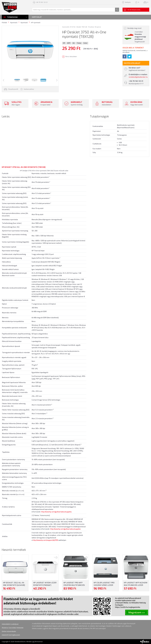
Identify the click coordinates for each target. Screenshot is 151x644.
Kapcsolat (37, 17)
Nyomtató (14, 23)
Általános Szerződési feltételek (13, 628)
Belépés (128, 2)
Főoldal (4, 23)
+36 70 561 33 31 (42, 2)
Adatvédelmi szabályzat (10, 624)
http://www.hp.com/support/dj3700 (45, 540)
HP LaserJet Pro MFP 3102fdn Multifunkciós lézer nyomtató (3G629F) (75, 585)
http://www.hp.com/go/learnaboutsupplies (56, 512)
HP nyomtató (36, 23)
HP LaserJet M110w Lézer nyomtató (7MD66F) (45, 584)
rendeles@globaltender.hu (138, 77)
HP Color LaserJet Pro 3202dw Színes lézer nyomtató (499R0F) (104, 585)
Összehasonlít (11, 89)
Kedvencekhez (27, 89)
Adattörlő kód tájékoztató (11, 635)
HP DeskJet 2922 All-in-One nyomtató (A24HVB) (14, 584)
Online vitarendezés (9, 631)
